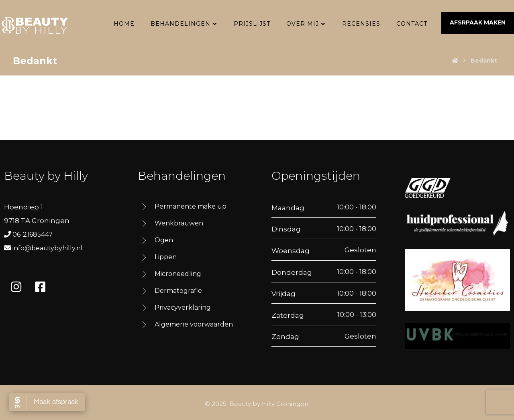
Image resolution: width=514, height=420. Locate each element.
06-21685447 (33, 235)
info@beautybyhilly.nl (48, 249)
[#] (16, 287)
